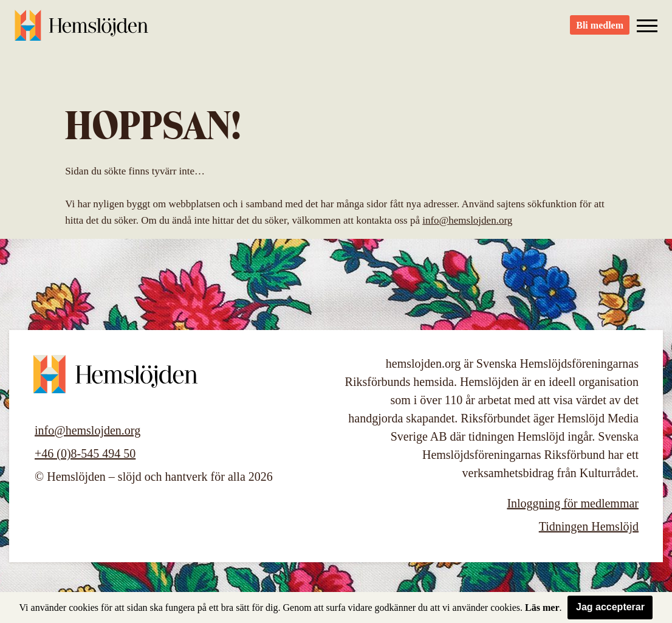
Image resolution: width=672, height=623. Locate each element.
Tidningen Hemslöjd (589, 526)
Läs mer (542, 608)
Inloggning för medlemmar (573, 503)
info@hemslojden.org (467, 220)
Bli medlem (600, 31)
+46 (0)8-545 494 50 (85, 453)
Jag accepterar (610, 607)
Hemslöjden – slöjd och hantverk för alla (81, 30)
